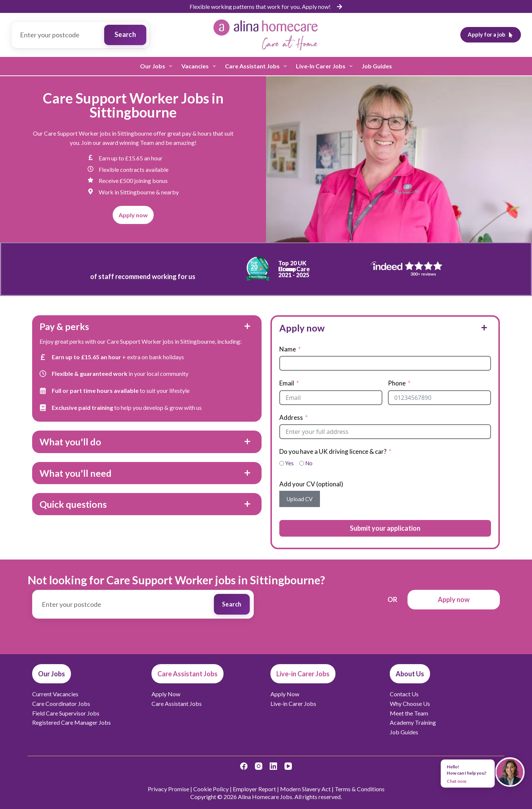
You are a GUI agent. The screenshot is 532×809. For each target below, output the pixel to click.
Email (287, 383)
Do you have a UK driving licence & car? (333, 451)
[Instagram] (259, 765)
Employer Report (254, 788)
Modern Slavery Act (305, 788)
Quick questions (73, 504)
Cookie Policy (211, 788)
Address (291, 417)
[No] (302, 463)
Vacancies (200, 66)
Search (125, 34)
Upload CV (300, 499)
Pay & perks (64, 326)
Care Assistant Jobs (257, 66)
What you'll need (76, 473)
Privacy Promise (168, 788)
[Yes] (282, 463)
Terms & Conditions (360, 788)
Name (288, 349)
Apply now (302, 328)
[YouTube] (288, 765)
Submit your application (385, 528)
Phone (397, 383)
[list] (266, 7)
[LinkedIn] (273, 765)
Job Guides (377, 66)
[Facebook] (244, 765)
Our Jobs (158, 66)
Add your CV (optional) (311, 484)
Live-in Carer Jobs (326, 66)
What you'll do (70, 442)
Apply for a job (491, 34)
